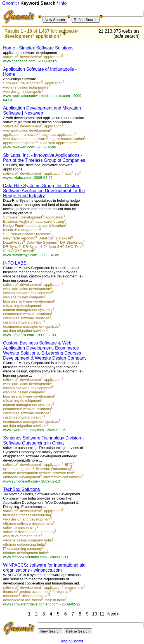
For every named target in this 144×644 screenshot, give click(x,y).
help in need (55, 600)
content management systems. (28, 310)
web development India (22, 536)
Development (31, 217)
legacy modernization (67, 139)
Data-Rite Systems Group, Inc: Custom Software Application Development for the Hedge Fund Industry (44, 191)
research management (21, 230)
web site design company (23, 297)
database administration (46, 226)
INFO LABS (15, 263)
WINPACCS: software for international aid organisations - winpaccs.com (44, 568)
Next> (113, 614)
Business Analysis (18, 221)
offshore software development (28, 523)
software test (63, 473)
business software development (29, 301)
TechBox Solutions (22, 489)
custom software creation (23, 322)
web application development (27, 130)
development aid (35, 596)
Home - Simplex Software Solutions (38, 48)
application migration (20, 143)
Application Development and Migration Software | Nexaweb (42, 110)
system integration (18, 469)
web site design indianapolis (26, 87)
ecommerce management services (31, 326)
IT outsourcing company (23, 549)
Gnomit (10, 3)
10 (95, 614)
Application (54, 83)
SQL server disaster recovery (27, 234)
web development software (25, 139)
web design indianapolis (22, 92)
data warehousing (50, 221)
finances (10, 592)
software (68, 31)
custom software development (27, 293)
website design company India (27, 540)
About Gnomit (72, 641)
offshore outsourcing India (24, 544)
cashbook (11, 596)
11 (102, 614)
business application (58, 135)
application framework (21, 135)
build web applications (57, 143)
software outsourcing (20, 528)
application (47, 36)
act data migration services (25, 331)
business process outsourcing (27, 515)
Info (63, 3)
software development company (29, 532)
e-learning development (22, 306)
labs (68, 173)
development (18, 36)
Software (10, 83)
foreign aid (61, 592)
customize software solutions (26, 318)
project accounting (35, 592)
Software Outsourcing (53, 469)
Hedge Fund (13, 226)
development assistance (23, 600)
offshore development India (25, 553)
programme (74, 587)
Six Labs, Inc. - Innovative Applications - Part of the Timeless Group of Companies (44, 158)
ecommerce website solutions (27, 314)
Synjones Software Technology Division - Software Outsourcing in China (43, 440)
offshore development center (26, 473)
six (77, 173)
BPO (69, 464)
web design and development (27, 519)
